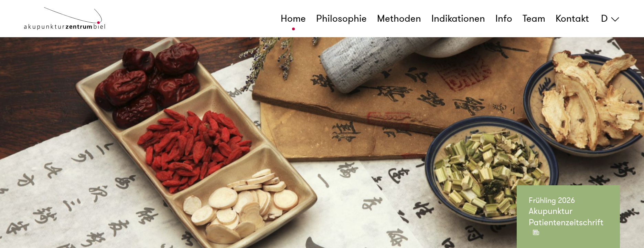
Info (504, 19)
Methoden (399, 19)
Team (534, 19)
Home (293, 19)
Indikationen (458, 19)
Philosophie (341, 19)
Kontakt (572, 19)
